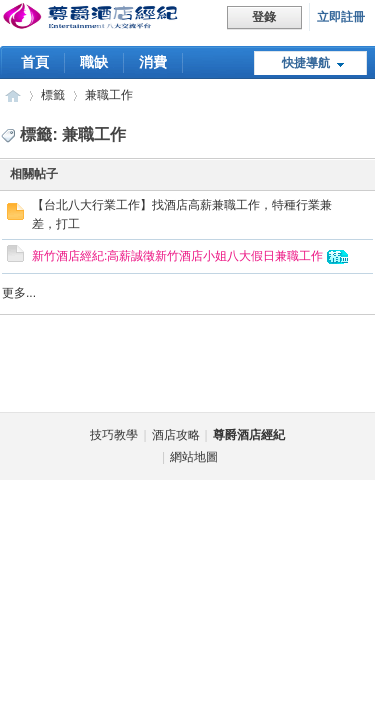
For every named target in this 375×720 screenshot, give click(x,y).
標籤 (53, 95)
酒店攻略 (176, 435)
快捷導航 (306, 63)
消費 (153, 62)
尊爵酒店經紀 (13, 95)
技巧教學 (114, 435)
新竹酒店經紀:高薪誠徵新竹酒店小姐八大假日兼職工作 (177, 256)
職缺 (94, 62)
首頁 (35, 62)
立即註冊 (341, 17)
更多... (19, 293)
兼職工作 (109, 95)
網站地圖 (194, 457)
